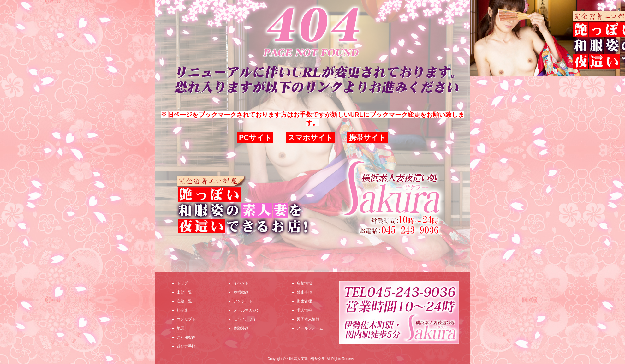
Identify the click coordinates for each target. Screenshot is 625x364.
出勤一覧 (184, 292)
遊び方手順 (186, 346)
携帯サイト (367, 138)
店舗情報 (304, 283)
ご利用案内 (186, 337)
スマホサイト (310, 138)
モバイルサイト (247, 319)
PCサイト (255, 138)
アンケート (243, 301)
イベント (241, 283)
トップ (182, 283)
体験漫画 (241, 328)
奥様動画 (241, 292)
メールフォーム (310, 328)
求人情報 (304, 310)
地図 (181, 328)
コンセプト (186, 319)
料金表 (182, 310)
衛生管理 (304, 301)
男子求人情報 (308, 319)
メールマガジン (247, 310)
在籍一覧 (184, 301)
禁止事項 (304, 292)
